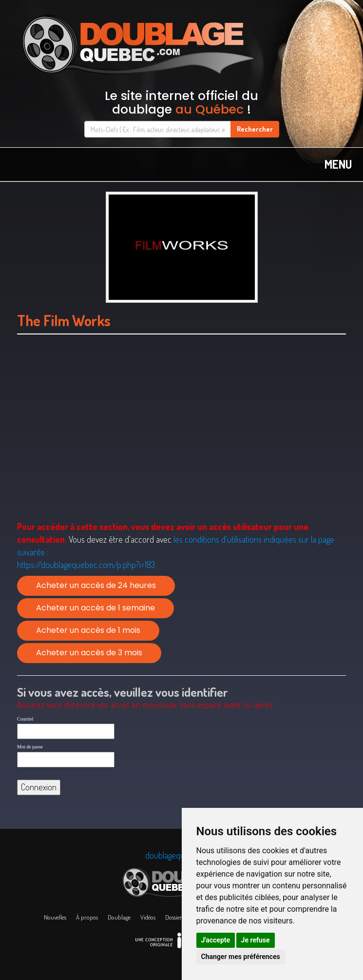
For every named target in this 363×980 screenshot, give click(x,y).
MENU (338, 164)
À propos (87, 917)
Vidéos (148, 917)
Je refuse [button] (256, 940)
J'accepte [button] (216, 940)
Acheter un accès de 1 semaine (96, 608)
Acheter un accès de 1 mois (88, 630)
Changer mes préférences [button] (241, 957)
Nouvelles (55, 917)
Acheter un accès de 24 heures (96, 585)
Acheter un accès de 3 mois (89, 653)
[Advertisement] (181, 428)
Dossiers (175, 917)
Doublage (119, 917)
